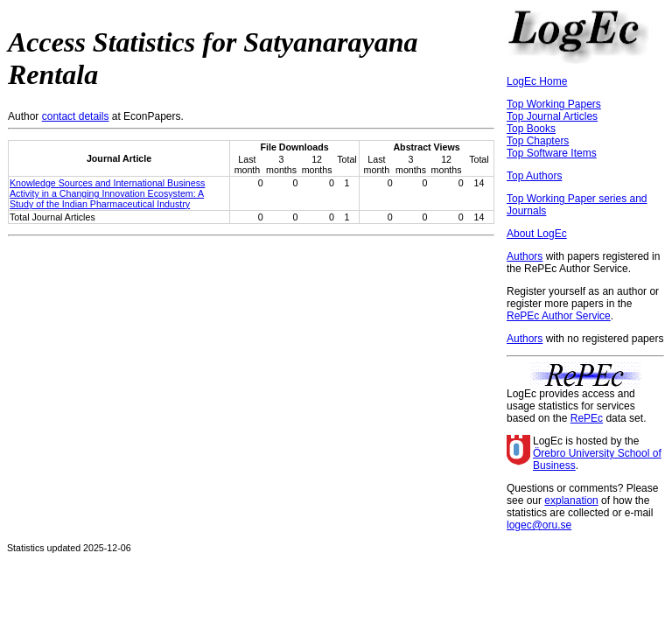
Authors (525, 256)
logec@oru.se (539, 525)
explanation (571, 500)
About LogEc (537, 234)
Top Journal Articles (552, 116)
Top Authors (534, 176)
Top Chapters (538, 141)
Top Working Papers (554, 104)
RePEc (587, 418)
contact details (76, 116)
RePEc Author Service (559, 316)
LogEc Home (537, 81)
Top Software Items (552, 153)
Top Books (531, 129)
